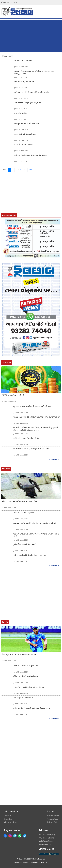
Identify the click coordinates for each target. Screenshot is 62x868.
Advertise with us (11, 822)
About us (7, 816)
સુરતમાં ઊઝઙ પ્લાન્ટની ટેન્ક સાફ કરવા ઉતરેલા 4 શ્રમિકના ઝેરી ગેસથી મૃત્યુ (37, 417)
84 (25, 170)
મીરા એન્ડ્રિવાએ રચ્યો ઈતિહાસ (23, 698)
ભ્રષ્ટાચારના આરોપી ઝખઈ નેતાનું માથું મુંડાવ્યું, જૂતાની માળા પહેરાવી (34, 524)
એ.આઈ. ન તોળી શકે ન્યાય (23, 61)
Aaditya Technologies (41, 863)
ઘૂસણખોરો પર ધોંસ (21, 113)
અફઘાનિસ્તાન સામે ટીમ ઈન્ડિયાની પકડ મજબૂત (29, 687)
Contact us (8, 819)
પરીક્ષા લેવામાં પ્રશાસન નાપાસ (24, 145)
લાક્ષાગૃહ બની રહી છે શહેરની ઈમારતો (27, 124)
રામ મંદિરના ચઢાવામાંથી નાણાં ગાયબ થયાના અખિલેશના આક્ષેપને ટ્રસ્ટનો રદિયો (36, 535)
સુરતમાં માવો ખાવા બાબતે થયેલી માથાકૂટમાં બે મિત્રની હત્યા (32, 407)
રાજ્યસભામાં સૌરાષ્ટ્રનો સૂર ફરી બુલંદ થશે (28, 103)
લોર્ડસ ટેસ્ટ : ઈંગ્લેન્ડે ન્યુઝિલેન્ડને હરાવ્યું (26, 677)
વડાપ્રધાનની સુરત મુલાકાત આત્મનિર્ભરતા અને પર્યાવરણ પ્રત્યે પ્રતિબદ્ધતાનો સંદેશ (34, 73)
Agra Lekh (9, 56)
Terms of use (53, 819)
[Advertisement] (31, 35)
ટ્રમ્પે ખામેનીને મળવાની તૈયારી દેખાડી (25, 545)
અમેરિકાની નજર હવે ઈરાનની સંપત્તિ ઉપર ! (27, 438)
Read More (54, 460)
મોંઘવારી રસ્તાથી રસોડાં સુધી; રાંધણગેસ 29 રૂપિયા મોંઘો (31, 449)
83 (21, 170)
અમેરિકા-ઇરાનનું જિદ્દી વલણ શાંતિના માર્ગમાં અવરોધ (32, 92)
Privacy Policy (53, 822)
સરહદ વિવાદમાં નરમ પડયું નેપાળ (24, 513)
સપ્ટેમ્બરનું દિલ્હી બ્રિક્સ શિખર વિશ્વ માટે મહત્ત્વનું (31, 155)
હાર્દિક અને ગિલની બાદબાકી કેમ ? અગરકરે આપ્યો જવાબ (32, 708)
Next (31, 170)
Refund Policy (53, 816)
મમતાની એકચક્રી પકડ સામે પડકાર (25, 134)
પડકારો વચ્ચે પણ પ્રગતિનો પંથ (24, 82)
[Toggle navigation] (59, 12)
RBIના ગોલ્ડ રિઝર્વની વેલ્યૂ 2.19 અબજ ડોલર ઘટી (30, 555)
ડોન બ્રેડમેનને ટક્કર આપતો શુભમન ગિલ (26, 666)
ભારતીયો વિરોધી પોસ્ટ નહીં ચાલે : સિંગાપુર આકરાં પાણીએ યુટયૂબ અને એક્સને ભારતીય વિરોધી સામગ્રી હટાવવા (36, 429)
